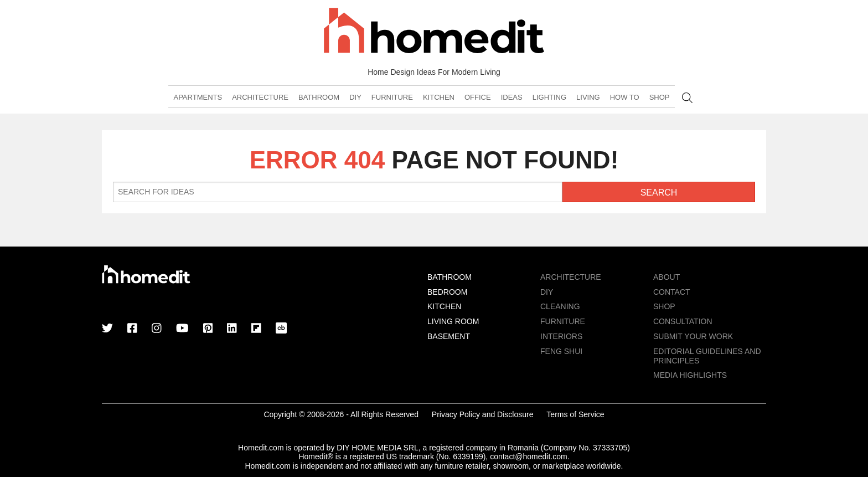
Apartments (198, 97)
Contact (672, 292)
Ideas (512, 97)
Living (588, 97)
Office (478, 97)
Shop (660, 97)
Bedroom (447, 292)
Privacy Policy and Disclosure (483, 414)
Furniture (392, 97)
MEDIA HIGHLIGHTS (690, 375)
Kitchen (439, 97)
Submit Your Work (693, 336)
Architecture (260, 97)
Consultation (683, 321)
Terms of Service (575, 414)
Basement (449, 336)
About (666, 277)
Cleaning (560, 306)
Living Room (453, 321)
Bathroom (319, 97)
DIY (355, 97)
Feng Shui (561, 351)
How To (625, 97)
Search (687, 98)
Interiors (561, 336)
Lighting (549, 97)
